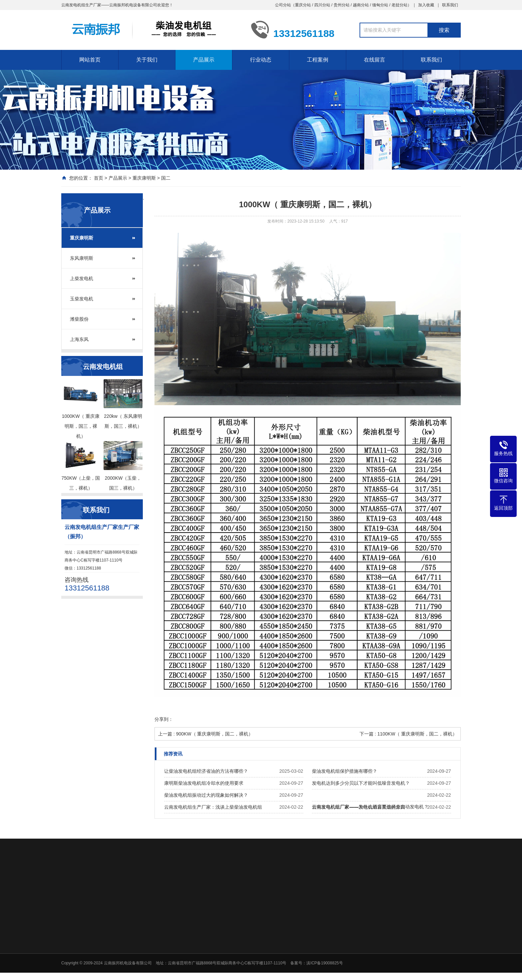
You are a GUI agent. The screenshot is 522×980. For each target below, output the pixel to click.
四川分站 (322, 5)
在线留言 (375, 60)
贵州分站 (342, 5)
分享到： (164, 719)
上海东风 (79, 339)
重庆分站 (303, 5)
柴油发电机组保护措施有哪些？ (345, 771)
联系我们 (450, 5)
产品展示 (204, 60)
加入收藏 (426, 5)
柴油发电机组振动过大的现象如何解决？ (206, 795)
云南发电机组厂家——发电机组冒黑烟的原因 (359, 807)
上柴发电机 (82, 278)
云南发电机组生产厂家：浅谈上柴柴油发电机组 (213, 807)
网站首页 (90, 60)
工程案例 (318, 60)
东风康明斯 (82, 258)
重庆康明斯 (144, 178)
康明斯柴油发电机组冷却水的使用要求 (204, 783)
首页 (99, 178)
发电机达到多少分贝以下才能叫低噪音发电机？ (361, 783)
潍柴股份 (79, 319)
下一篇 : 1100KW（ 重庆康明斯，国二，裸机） (408, 734)
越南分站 (361, 5)
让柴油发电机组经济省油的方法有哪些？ (206, 771)
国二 (166, 178)
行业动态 (261, 60)
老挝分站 (399, 5)
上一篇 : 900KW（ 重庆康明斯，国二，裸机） (206, 734)
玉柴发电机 (82, 299)
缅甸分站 (380, 5)
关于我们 (147, 60)
